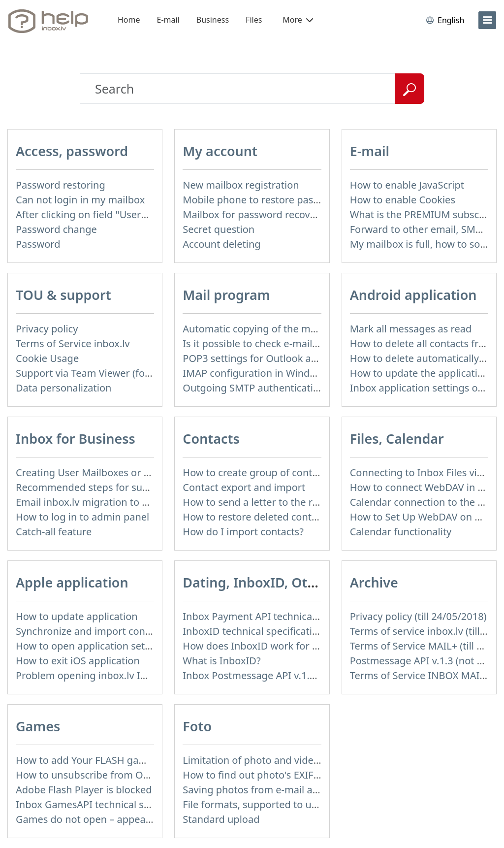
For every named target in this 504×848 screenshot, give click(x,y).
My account (220, 151)
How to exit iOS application (78, 661)
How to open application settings (92, 646)
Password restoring (61, 185)
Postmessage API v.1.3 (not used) (426, 661)
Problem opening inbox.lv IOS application (111, 675)
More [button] (298, 20)
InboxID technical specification (253, 631)
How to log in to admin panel (82, 517)
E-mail (168, 20)
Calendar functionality (401, 532)
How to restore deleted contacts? (258, 517)
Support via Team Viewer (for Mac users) (109, 373)
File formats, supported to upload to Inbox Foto (292, 804)
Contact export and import (244, 487)
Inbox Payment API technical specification (279, 616)
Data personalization (63, 388)
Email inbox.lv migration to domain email (110, 502)
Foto (197, 726)
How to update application (77, 616)
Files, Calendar (397, 439)
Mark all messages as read (411, 329)
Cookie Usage (47, 358)
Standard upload (221, 819)
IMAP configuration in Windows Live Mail (277, 373)
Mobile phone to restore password (262, 200)
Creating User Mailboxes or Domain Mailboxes (123, 473)
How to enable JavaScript (407, 185)
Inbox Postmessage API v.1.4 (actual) (267, 675)
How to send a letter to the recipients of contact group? (310, 502)
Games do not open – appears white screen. (117, 819)
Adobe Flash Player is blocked (84, 790)
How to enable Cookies (403, 200)
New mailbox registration (241, 185)
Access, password (72, 151)
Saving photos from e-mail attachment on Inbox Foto (305, 790)
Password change (56, 229)
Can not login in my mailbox (80, 200)
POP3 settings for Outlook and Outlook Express (292, 358)
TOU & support (63, 295)
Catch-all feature (54, 532)
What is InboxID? (221, 661)
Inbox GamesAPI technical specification (106, 804)
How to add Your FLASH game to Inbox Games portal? (140, 760)
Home (129, 20)
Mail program (226, 295)
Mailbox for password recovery (253, 214)
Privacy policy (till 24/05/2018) (418, 616)
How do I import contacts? (243, 532)
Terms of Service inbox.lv (73, 343)
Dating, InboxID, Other (256, 582)
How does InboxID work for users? (262, 646)
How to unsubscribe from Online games (108, 775)
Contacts (211, 439)
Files (254, 20)
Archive (374, 582)
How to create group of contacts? (259, 473)
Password (38, 244)
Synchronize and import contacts (92, 631)
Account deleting (221, 244)
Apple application (72, 582)
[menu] (487, 20)
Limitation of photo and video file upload (277, 760)
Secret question (219, 229)
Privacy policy (47, 329)
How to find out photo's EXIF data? (262, 775)
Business (213, 20)
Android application (413, 295)
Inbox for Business (76, 439)
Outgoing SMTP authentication (254, 388)
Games (38, 726)
